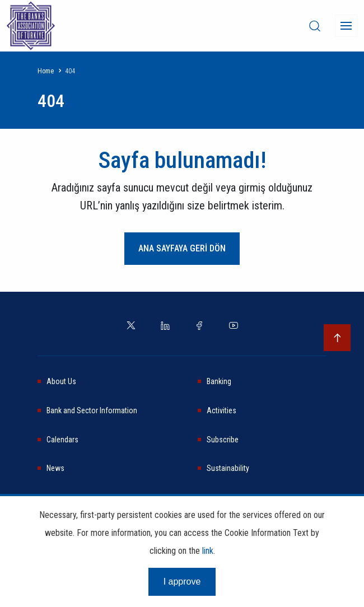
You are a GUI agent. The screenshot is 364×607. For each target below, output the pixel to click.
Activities (221, 410)
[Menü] (346, 26)
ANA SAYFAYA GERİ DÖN (182, 248)
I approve (182, 582)
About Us (61, 381)
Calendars (62, 440)
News (55, 468)
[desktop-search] (315, 26)
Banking (219, 381)
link (208, 551)
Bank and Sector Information (92, 410)
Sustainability (228, 468)
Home (46, 71)
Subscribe (223, 440)
